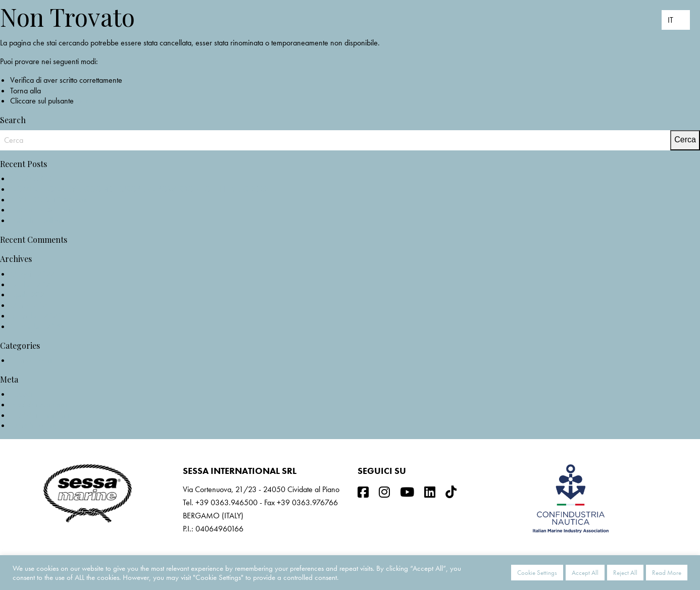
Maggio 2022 (32, 274)
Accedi (21, 394)
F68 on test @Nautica (44, 210)
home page (61, 91)
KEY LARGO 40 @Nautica (52, 200)
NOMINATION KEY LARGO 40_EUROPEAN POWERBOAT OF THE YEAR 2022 (139, 189)
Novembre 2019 (36, 326)
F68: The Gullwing (39, 220)
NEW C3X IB (31, 178)
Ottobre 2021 (32, 284)
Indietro (88, 101)
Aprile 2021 (29, 294)
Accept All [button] (585, 573)
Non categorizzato (39, 360)
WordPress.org (33, 425)
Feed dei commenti (39, 415)
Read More (667, 573)
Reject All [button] (625, 573)
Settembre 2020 (36, 316)
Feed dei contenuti (38, 405)
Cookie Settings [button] (537, 573)
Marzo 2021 (30, 305)
